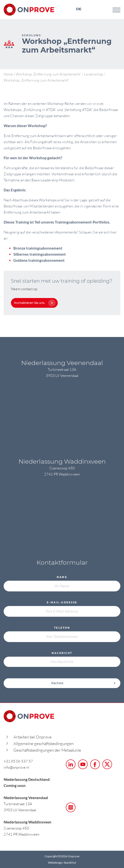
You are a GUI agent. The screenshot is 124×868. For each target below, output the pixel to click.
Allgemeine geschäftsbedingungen (43, 743)
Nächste (83, 683)
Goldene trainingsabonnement (39, 260)
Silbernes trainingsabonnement (40, 254)
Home (8, 74)
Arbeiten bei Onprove (33, 737)
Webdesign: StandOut (62, 863)
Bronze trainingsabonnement (38, 248)
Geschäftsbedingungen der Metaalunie (47, 750)
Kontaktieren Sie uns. (34, 303)
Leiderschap (94, 74)
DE (79, 9)
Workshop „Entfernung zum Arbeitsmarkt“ (49, 74)
